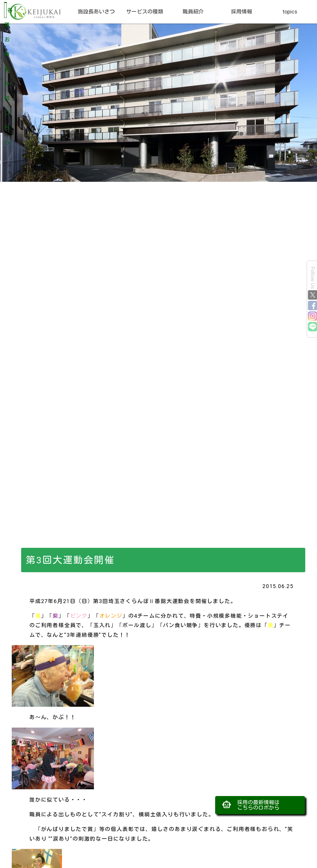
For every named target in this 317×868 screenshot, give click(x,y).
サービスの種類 (145, 12)
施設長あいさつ (96, 12)
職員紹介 (193, 12)
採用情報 (242, 12)
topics (290, 12)
